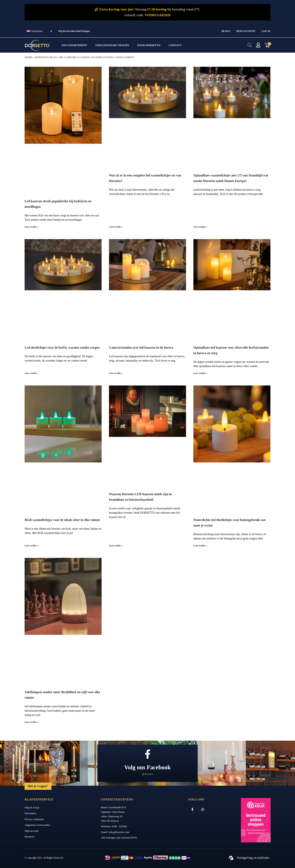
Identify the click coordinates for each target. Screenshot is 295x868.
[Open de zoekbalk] (250, 45)
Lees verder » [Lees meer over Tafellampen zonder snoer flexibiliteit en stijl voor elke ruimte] (32, 721)
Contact (175, 45)
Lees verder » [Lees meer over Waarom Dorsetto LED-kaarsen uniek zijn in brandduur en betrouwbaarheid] (116, 545)
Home (28, 57)
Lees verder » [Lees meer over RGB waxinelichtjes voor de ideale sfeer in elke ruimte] (32, 545)
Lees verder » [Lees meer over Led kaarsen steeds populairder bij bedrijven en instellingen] (32, 227)
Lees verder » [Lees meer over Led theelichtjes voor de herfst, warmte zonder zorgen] (32, 373)
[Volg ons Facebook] (148, 753)
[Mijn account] (258, 45)
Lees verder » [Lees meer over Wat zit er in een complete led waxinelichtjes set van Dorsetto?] (116, 227)
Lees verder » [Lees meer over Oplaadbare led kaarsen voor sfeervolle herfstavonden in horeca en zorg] (200, 373)
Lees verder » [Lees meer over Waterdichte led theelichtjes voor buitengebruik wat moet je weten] (200, 545)
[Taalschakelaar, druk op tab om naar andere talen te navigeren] (39, 31)
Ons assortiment (74, 45)
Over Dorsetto (149, 45)
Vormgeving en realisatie (253, 857)
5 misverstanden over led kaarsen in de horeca (145, 347)
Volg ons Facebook (148, 766)
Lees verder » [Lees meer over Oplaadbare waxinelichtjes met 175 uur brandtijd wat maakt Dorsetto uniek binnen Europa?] (200, 227)
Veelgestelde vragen (112, 45)
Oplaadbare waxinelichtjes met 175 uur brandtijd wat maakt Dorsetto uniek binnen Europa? (228, 181)
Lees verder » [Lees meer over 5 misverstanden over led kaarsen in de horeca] (116, 373)
